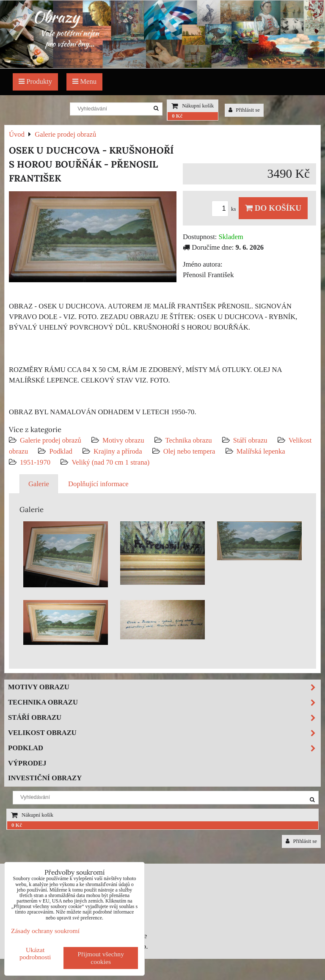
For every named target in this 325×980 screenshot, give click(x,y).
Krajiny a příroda (118, 451)
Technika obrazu (189, 440)
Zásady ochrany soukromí (45, 931)
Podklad (61, 451)
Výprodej (27, 763)
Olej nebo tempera (189, 451)
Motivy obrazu (123, 440)
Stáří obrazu (250, 440)
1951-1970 (35, 462)
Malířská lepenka (261, 451)
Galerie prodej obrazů (51, 440)
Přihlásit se (244, 110)
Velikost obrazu (164, 733)
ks (225, 209)
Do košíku (273, 208)
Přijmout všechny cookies (101, 958)
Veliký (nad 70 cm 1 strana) (110, 462)
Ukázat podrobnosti (35, 953)
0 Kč (177, 116)
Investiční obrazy (45, 778)
